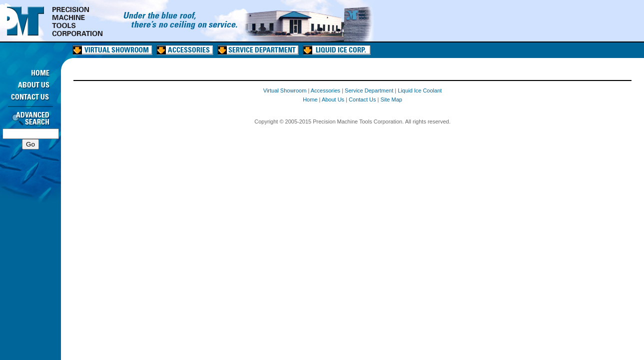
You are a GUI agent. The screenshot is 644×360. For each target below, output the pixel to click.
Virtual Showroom (285, 90)
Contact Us (362, 99)
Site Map (391, 99)
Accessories (325, 90)
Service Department (369, 90)
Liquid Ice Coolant (420, 90)
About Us (333, 99)
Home (310, 99)
